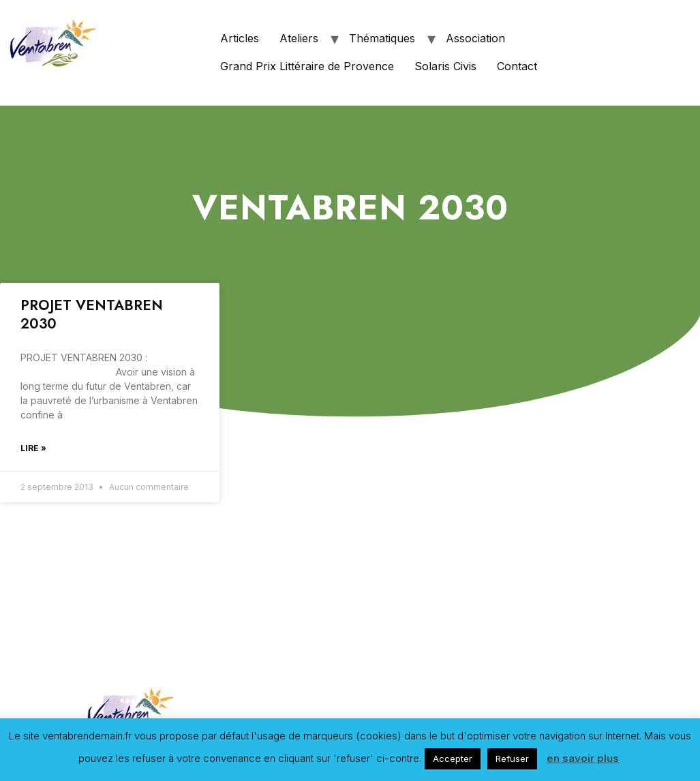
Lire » (33, 448)
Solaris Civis (445, 66)
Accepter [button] (453, 759)
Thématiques (382, 38)
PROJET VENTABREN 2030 (92, 315)
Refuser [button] (512, 759)
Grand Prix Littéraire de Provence (307, 66)
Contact (517, 66)
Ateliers (299, 38)
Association (475, 38)
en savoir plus (583, 758)
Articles (240, 38)
